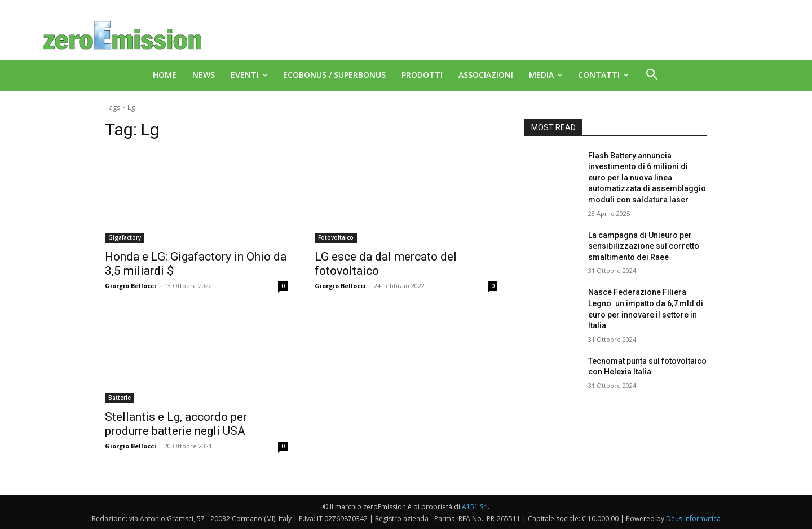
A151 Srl (475, 507)
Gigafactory (125, 237)
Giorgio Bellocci (131, 286)
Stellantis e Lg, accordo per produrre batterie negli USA (176, 424)
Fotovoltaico (336, 237)
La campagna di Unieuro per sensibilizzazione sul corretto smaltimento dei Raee (644, 246)
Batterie (120, 398)
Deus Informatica (693, 519)
